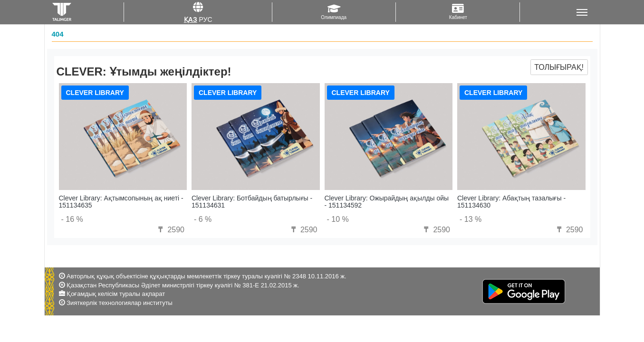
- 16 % (72, 219)
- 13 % (471, 219)
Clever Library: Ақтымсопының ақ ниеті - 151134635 (121, 202)
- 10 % (338, 219)
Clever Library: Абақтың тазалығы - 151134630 (511, 202)
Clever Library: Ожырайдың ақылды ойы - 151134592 (387, 202)
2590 (170, 230)
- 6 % (203, 219)
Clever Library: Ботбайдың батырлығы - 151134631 (252, 202)
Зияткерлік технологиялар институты (120, 303)
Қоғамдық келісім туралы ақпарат (116, 294)
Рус (206, 19)
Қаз (191, 19)
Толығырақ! (559, 67)
